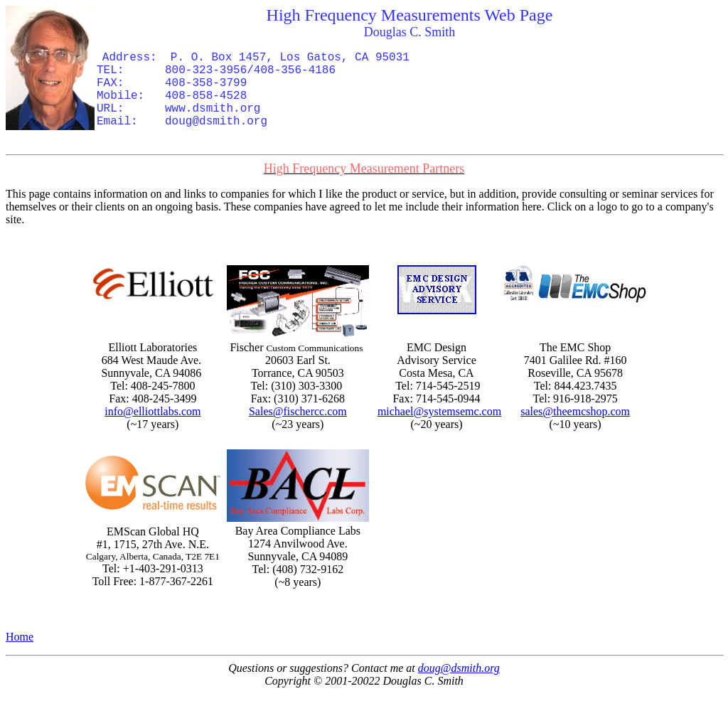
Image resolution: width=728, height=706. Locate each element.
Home (20, 637)
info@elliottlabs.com (152, 411)
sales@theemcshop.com (575, 411)
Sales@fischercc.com (298, 411)
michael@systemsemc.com (439, 411)
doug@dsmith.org (459, 668)
